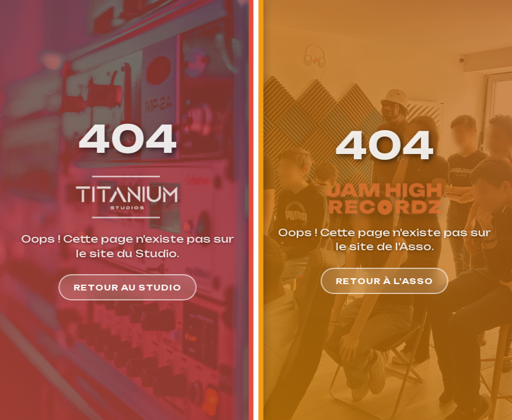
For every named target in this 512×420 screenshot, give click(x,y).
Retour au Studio (127, 287)
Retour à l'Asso (385, 281)
